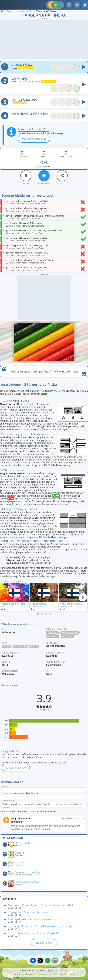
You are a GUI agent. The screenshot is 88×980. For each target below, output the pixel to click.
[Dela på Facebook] (33, 961)
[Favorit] (26, 176)
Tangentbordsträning (27, 872)
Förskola (52, 633)
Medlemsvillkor (44, 974)
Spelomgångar (22, 157)
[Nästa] (83, 597)
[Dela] (62, 176)
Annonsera (40, 970)
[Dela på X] (40, 961)
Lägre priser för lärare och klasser (28, 912)
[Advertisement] (44, 39)
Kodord (19, 853)
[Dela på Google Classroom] (48, 961)
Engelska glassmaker (28, 882)
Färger (34, 646)
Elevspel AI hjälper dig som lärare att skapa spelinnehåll (41, 905)
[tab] (38, 614)
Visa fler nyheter (44, 943)
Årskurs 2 (67, 636)
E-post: (6, 793)
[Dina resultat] (62, 5)
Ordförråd (20, 646)
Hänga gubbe (23, 843)
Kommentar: (8, 801)
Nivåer (44, 157)
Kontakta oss (68, 970)
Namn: (5, 786)
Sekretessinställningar (64, 974)
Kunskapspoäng (66, 157)
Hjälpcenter (53, 970)
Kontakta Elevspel (16, 768)
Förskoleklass (70, 633)
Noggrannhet (44, 167)
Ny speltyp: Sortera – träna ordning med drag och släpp (41, 926)
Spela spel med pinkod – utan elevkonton (32, 919)
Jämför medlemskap (34, 139)
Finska (6, 646)
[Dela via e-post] (55, 961)
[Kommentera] (44, 176)
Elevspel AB (27, 970)
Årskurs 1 (52, 636)
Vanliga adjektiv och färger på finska (23, 604)
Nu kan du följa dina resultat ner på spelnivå (34, 933)
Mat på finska (38, 604)
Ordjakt (19, 862)
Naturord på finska (71, 604)
